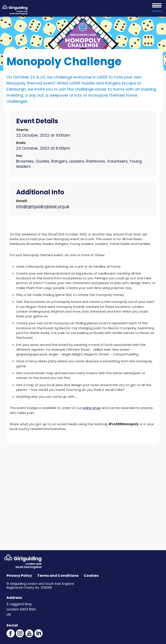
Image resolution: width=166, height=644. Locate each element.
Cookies (91, 576)
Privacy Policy (19, 576)
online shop (92, 408)
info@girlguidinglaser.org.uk (43, 206)
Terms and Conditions (58, 576)
